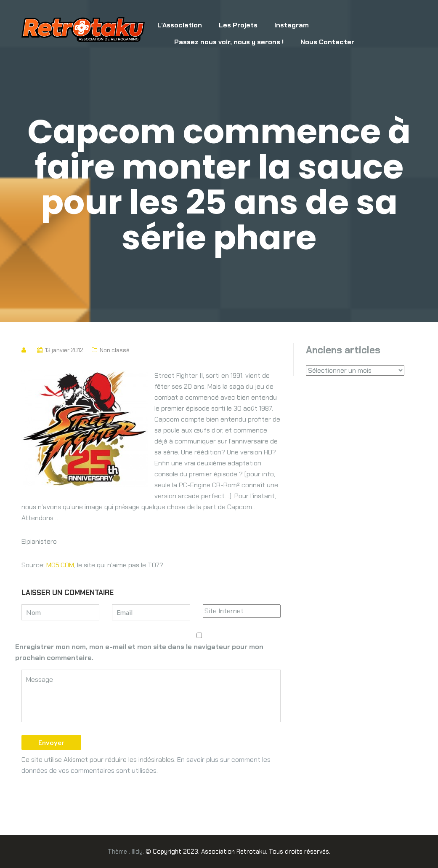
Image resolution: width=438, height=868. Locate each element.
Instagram (292, 25)
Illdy (137, 852)
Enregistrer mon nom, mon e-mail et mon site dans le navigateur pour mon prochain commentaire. (139, 652)
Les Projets (238, 25)
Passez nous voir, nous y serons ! (229, 42)
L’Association (180, 25)
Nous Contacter (327, 42)
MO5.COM (60, 565)
